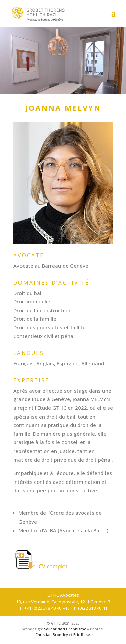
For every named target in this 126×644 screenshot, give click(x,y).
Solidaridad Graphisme (65, 629)
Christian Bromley (52, 634)
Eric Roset (82, 634)
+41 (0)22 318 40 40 (43, 608)
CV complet (40, 566)
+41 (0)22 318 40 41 (89, 608)
